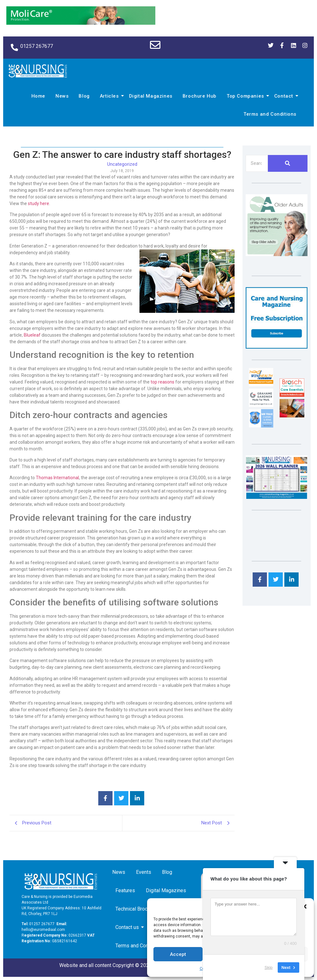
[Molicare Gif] (81, 23)
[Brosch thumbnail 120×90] (292, 395)
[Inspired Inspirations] (292, 416)
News (62, 96)
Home (38, 96)
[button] (304, 906)
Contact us (128, 927)
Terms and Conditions (270, 114)
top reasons (162, 382)
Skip (269, 967)
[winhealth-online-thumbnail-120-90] (261, 385)
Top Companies (246, 96)
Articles (110, 96)
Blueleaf (32, 335)
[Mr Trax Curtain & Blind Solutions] (261, 426)
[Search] (257, 163)
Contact (285, 96)
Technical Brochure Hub (142, 909)
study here (39, 203)
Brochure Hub (200, 96)
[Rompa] (277, 254)
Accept (178, 954)
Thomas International (57, 478)
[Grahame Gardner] (261, 405)
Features (125, 890)
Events (144, 872)
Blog (84, 96)
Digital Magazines (151, 96)
